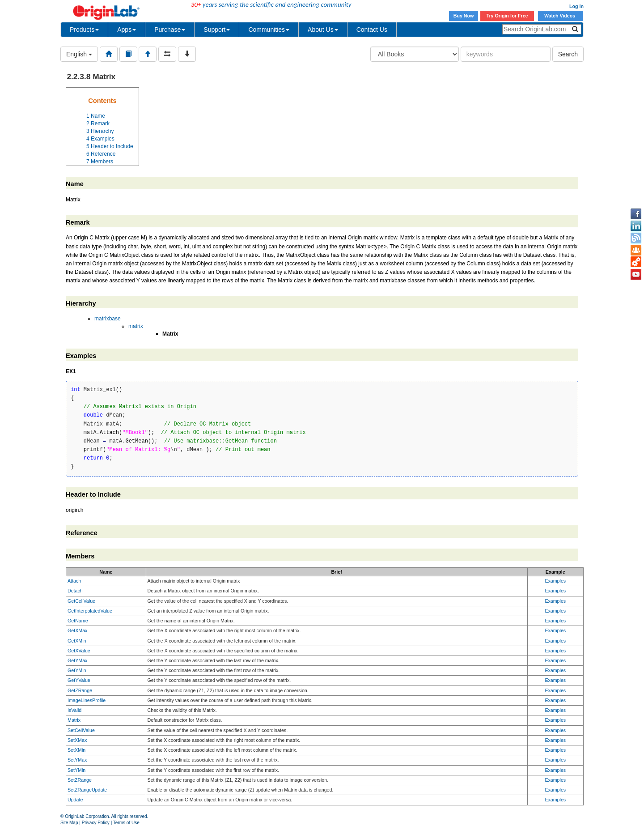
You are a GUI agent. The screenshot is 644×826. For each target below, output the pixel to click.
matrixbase (108, 319)
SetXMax (77, 740)
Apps (127, 30)
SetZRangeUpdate (87, 790)
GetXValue (79, 651)
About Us (323, 30)
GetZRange (80, 690)
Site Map (69, 823)
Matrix (74, 720)
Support (217, 30)
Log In (576, 6)
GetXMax (77, 630)
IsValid (74, 710)
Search (568, 54)
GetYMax (77, 660)
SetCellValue (81, 730)
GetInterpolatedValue (90, 611)
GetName (78, 621)
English (79, 54)
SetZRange (80, 780)
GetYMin (77, 670)
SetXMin (76, 750)
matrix (136, 326)
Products (84, 30)
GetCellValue (81, 601)
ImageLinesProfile (87, 700)
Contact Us (372, 30)
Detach (75, 591)
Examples (555, 581)
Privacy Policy (96, 823)
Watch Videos (560, 16)
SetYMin (76, 770)
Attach (74, 581)
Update (75, 800)
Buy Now (464, 16)
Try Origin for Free (507, 16)
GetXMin (77, 641)
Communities (269, 30)
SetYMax (77, 760)
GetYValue (79, 680)
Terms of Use (126, 823)
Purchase (170, 30)
